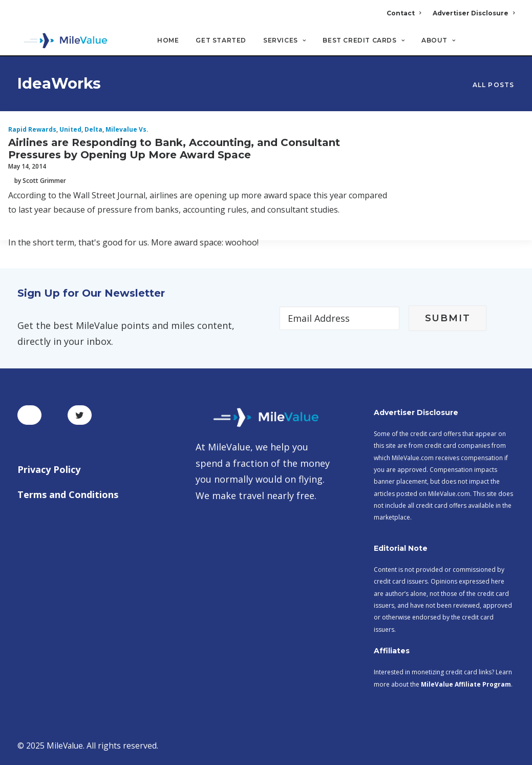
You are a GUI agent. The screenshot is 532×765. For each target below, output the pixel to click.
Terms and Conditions (68, 494)
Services (284, 41)
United (70, 130)
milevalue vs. (127, 130)
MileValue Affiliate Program (466, 684)
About (438, 41)
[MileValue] (63, 42)
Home (168, 41)
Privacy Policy (49, 469)
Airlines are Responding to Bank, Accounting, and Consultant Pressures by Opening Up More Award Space (174, 149)
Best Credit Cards (364, 41)
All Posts (494, 85)
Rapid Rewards (32, 130)
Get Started (221, 41)
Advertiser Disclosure (474, 13)
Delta (93, 130)
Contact (404, 13)
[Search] (508, 46)
